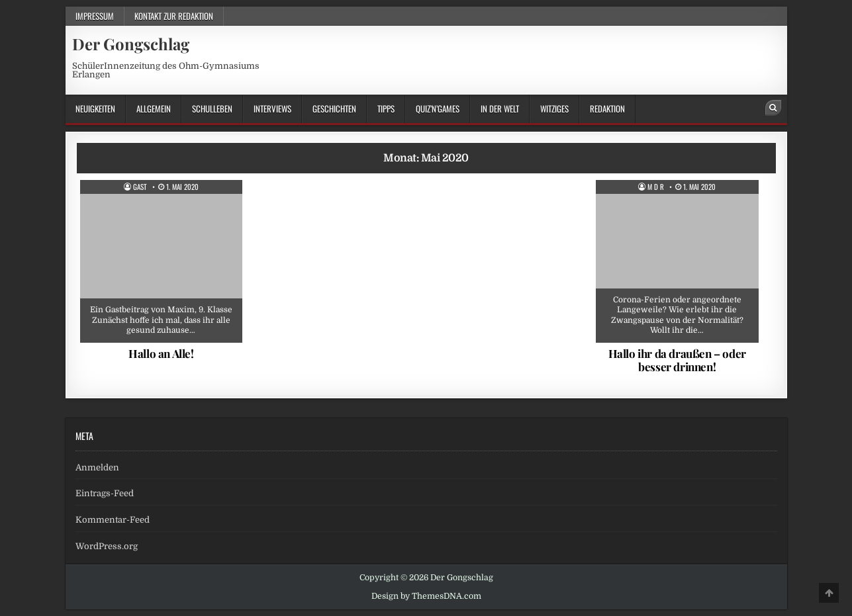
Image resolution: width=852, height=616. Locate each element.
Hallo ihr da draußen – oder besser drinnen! (677, 360)
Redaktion (607, 109)
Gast (140, 187)
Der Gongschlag (131, 44)
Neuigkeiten (95, 109)
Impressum (95, 16)
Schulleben (212, 109)
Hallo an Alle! (161, 353)
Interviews (272, 109)
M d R (656, 187)
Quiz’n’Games (438, 109)
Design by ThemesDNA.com (426, 596)
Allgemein (154, 109)
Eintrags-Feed (105, 493)
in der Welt (500, 109)
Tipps (386, 109)
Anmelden (97, 467)
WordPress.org (107, 546)
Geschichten (334, 109)
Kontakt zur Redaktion (174, 16)
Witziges (554, 109)
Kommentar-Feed (113, 520)
